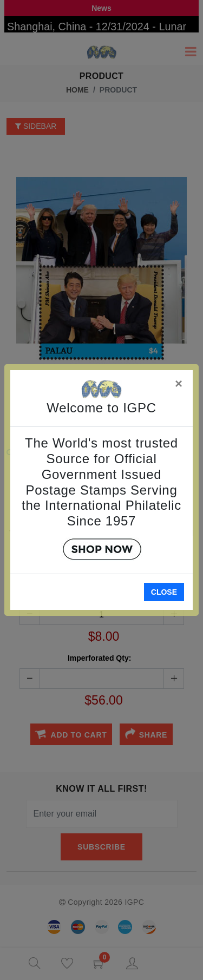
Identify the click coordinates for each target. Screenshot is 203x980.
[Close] (179, 382)
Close (164, 592)
